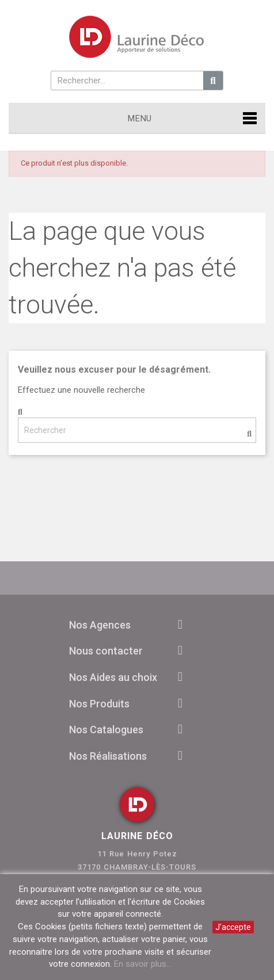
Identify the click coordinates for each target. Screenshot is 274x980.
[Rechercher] (137, 430)
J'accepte (233, 927)
